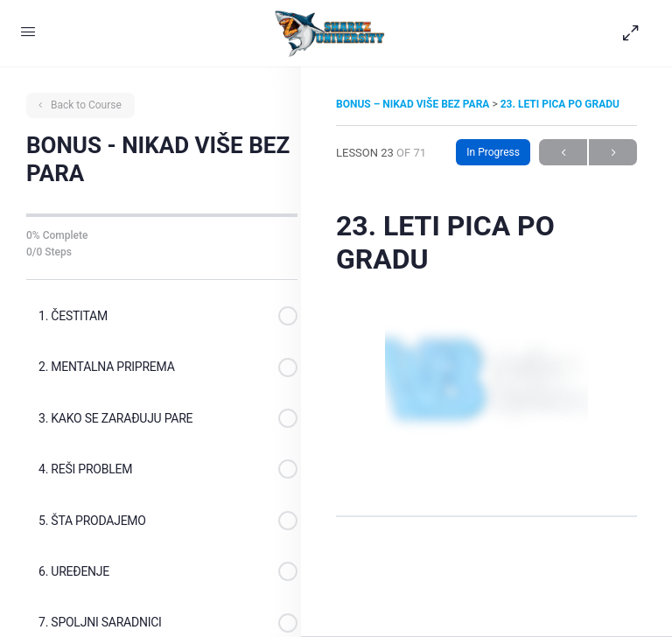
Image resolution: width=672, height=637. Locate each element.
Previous (563, 153)
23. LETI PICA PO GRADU (560, 104)
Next (613, 153)
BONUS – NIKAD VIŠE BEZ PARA (414, 104)
